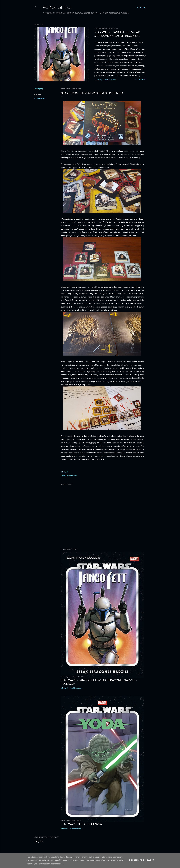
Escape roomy (91, 13)
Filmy (101, 13)
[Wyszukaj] (141, 7)
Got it (150, 860)
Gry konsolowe (112, 13)
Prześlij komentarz (110, 80)
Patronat (61, 13)
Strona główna (75, 13)
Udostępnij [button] (98, 80)
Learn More (137, 860)
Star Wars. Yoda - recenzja (81, 824)
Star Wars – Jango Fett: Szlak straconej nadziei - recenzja (117, 34)
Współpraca (49, 13)
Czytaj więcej (140, 79)
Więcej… (125, 13)
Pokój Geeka (57, 7)
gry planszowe (40, 98)
